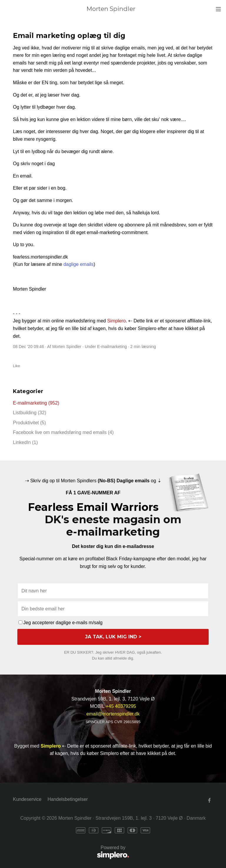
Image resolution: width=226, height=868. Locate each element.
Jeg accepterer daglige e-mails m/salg (60, 623)
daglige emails (79, 264)
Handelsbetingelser (68, 799)
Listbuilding (30, 413)
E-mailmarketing (112, 347)
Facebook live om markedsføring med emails (63, 432)
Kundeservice (27, 799)
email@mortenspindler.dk (113, 714)
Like (16, 366)
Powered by (71, 853)
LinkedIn (25, 442)
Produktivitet (29, 423)
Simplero (116, 321)
